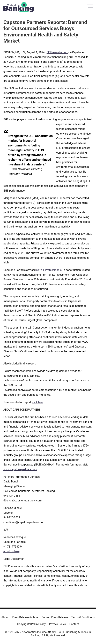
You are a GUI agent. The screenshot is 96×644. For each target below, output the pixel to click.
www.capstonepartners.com (20, 469)
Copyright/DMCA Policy (31, 624)
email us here (11, 551)
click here (38, 402)
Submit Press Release (55, 617)
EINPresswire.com (57, 52)
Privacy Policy (58, 624)
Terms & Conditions (83, 617)
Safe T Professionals (49, 270)
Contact (74, 624)
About (5, 617)
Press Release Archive (25, 617)
